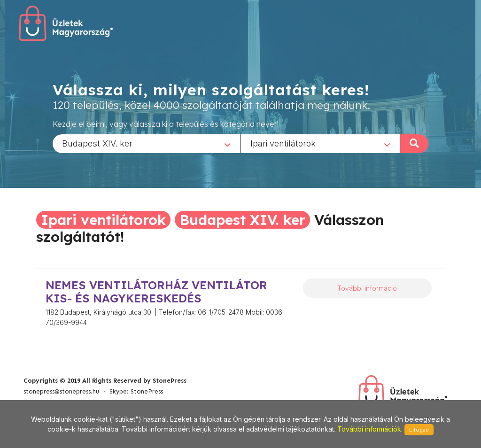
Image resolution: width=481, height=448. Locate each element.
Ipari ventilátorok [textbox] (283, 143)
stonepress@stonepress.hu (61, 391)
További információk (369, 429)
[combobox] (147, 143)
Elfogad (419, 430)
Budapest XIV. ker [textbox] (97, 143)
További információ (367, 288)
